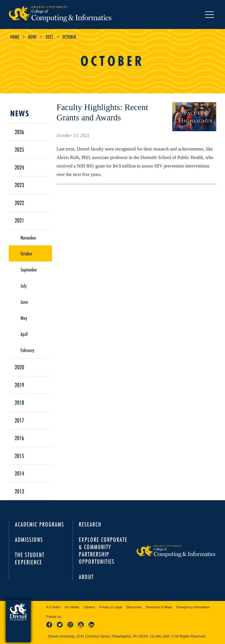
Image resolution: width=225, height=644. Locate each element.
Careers (89, 607)
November (28, 238)
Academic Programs (40, 524)
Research (90, 524)
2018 (19, 402)
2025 (19, 149)
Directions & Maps (159, 607)
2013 (19, 491)
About (86, 577)
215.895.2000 (160, 636)
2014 (19, 473)
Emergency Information (193, 607)
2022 (19, 203)
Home (15, 37)
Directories (134, 607)
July (24, 286)
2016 (19, 438)
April (24, 334)
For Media (72, 607)
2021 (50, 37)
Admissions (29, 540)
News (32, 37)
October (26, 253)
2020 (19, 367)
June (24, 302)
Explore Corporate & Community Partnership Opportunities (103, 551)
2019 (19, 385)
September (29, 269)
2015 (19, 456)
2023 (19, 185)
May (24, 318)
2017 (19, 420)
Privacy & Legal (110, 607)
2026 (19, 132)
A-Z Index (53, 607)
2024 (19, 167)
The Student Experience (30, 558)
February (27, 350)
